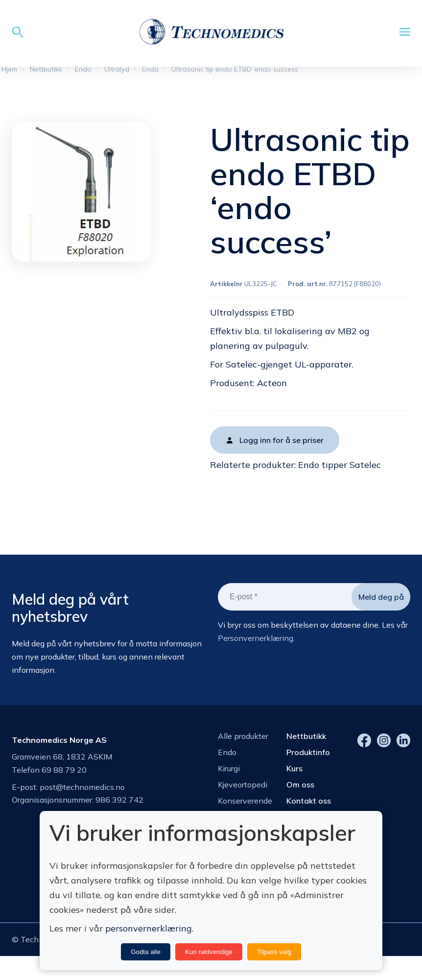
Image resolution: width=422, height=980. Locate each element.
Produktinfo (308, 756)
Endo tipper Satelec (340, 469)
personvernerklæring (149, 928)
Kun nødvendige (209, 952)
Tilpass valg (274, 952)
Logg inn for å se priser (281, 444)
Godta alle (146, 952)
